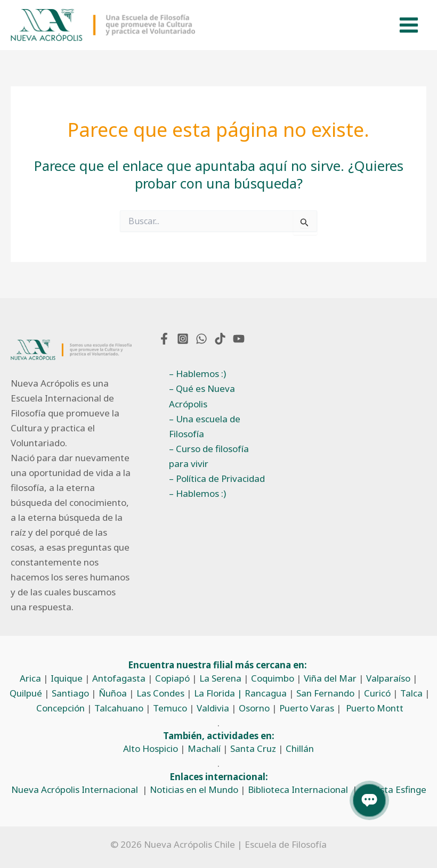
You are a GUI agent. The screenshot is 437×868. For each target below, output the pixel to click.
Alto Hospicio (151, 749)
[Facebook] (164, 339)
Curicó (377, 693)
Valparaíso (388, 678)
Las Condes (160, 693)
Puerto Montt (375, 708)
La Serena (220, 678)
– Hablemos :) (197, 374)
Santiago (70, 693)
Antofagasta (119, 678)
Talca (411, 693)
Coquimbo (273, 678)
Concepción (60, 708)
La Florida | (219, 693)
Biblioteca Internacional (298, 789)
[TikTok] (220, 339)
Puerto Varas (307, 708)
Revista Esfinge (394, 789)
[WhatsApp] (201, 339)
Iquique (67, 678)
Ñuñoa (113, 693)
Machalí (204, 749)
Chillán (300, 749)
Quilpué (26, 693)
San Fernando (325, 693)
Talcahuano (119, 708)
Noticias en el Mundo (194, 789)
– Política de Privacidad (217, 478)
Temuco (170, 708)
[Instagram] (183, 339)
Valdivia (213, 708)
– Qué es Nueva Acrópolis (202, 396)
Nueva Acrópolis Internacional (75, 789)
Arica (30, 678)
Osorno (254, 708)
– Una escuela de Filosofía (205, 426)
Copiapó (172, 678)
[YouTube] (239, 339)
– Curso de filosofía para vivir (209, 456)
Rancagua (266, 693)
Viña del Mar (330, 678)
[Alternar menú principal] (409, 26)
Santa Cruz (253, 749)
